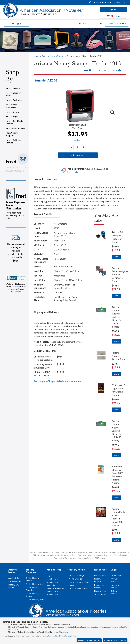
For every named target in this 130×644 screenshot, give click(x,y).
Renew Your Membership (53, 593)
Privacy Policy (114, 580)
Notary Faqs (100, 575)
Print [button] (117, 70)
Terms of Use (47, 636)
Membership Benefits (53, 584)
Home (37, 56)
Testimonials (100, 594)
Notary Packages (14, 100)
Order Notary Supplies (33, 589)
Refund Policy (114, 592)
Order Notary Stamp (33, 579)
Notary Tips (100, 591)
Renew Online (15, 581)
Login (49, 575)
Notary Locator (98, 580)
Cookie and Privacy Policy (66, 636)
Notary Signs (12, 116)
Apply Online (15, 578)
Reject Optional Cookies (115, 640)
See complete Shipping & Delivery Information (57, 381)
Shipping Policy (115, 586)
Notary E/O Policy (14, 586)
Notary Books (12, 112)
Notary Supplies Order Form (80, 584)
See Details (72, 172)
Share (87, 70)
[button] (113, 10)
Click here (16, 286)
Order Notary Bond (35, 600)
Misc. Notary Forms (78, 588)
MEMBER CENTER (116, 24)
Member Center (54, 579)
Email (102, 70)
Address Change (77, 575)
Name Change (75, 579)
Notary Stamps (13, 88)
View (116, 257)
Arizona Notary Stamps (53, 56)
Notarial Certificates (15, 128)
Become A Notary (99, 586)
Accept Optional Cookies (89, 640)
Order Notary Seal (35, 584)
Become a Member (55, 588)
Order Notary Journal (33, 595)
